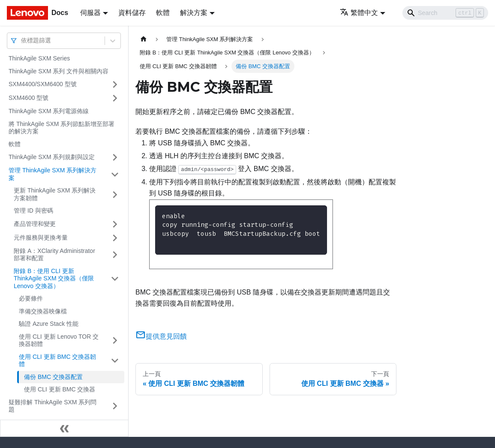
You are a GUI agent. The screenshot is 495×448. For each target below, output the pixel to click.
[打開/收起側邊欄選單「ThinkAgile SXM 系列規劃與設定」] (115, 157)
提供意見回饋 (161, 336)
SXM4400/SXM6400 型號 (43, 84)
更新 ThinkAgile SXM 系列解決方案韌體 (55, 194)
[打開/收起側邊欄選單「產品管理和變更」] (115, 224)
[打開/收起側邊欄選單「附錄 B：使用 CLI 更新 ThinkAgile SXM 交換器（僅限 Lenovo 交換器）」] (115, 279)
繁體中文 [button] (359, 13)
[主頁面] (144, 39)
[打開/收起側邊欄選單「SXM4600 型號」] (115, 98)
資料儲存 (132, 13)
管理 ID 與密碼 (33, 210)
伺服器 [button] (90, 13)
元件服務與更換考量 (41, 238)
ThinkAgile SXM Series (39, 58)
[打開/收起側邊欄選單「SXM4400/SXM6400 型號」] (115, 84)
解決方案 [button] (194, 13)
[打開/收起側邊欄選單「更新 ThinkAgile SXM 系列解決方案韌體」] (115, 194)
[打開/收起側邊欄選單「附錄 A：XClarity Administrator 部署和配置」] (115, 255)
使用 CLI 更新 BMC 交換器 (60, 389)
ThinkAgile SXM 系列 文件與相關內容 (58, 71)
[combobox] (22, 41)
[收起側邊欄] (64, 428)
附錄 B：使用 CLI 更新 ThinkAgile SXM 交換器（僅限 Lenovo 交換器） (54, 278)
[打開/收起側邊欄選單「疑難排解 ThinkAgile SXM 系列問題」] (115, 406)
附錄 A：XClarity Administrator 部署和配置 (54, 255)
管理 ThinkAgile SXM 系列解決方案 (52, 174)
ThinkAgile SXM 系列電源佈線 (49, 111)
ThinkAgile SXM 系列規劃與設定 (52, 157)
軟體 (163, 13)
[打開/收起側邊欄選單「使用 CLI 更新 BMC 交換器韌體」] (115, 361)
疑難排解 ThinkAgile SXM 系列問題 (52, 406)
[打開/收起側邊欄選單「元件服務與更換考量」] (115, 238)
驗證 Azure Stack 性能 (49, 324)
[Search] (445, 13)
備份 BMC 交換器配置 (53, 377)
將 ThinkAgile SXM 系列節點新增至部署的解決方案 (61, 128)
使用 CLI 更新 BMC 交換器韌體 (57, 361)
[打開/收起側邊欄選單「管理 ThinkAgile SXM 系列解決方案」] (115, 174)
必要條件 (31, 298)
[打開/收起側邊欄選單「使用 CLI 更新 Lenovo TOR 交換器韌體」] (115, 341)
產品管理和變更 (35, 224)
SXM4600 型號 (28, 98)
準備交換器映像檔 (43, 311)
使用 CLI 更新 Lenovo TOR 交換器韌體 (59, 340)
